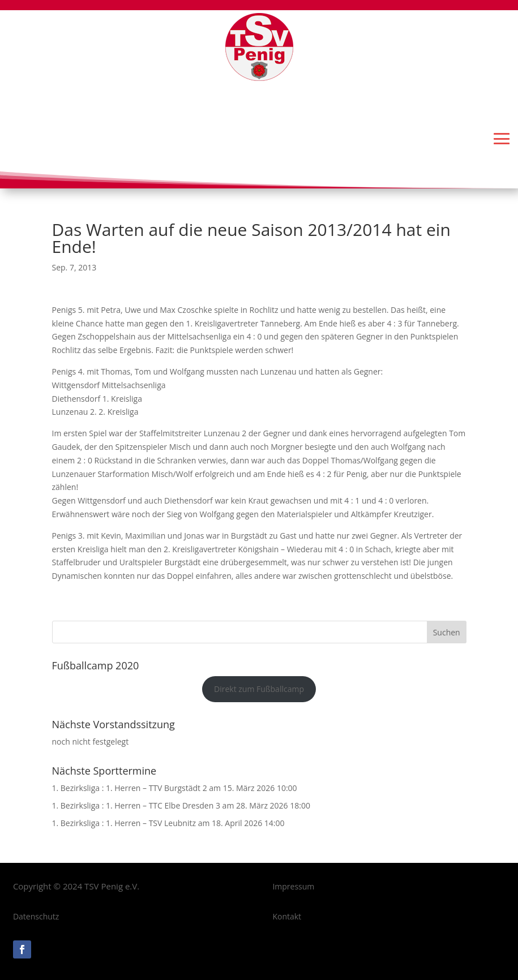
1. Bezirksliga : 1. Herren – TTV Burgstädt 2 (130, 788)
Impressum (293, 886)
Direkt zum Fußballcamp (259, 689)
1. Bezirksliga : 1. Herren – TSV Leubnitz (124, 823)
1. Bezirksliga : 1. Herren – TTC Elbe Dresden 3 (136, 805)
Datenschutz (36, 916)
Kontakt (287, 916)
